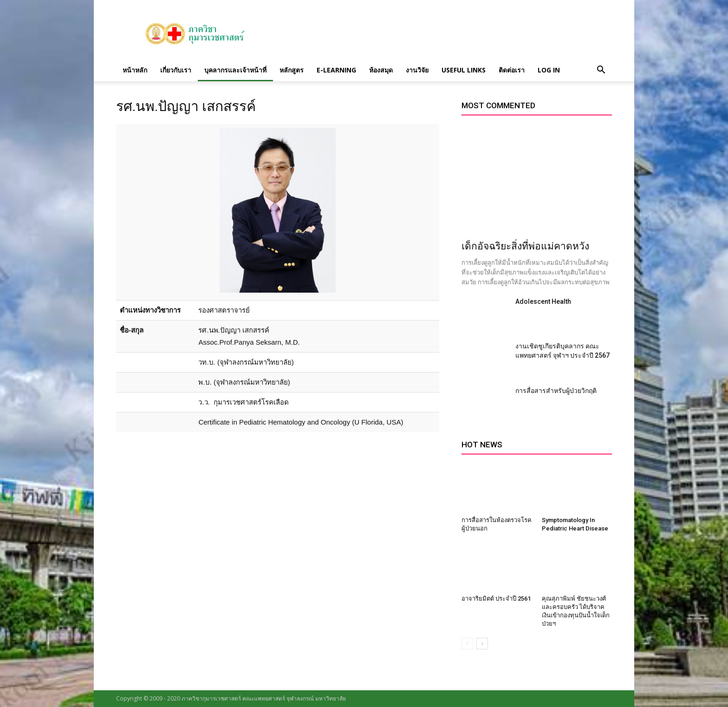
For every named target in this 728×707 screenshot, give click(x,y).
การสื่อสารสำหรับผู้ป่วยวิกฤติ (556, 391)
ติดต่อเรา (512, 70)
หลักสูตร (292, 70)
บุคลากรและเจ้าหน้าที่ (235, 70)
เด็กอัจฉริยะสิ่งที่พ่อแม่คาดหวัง (525, 246)
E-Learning (336, 70)
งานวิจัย (417, 70)
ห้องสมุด (381, 70)
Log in (549, 70)
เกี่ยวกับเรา (176, 70)
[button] (601, 70)
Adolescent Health (543, 301)
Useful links (464, 70)
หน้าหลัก (135, 70)
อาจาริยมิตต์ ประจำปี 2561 (496, 599)
